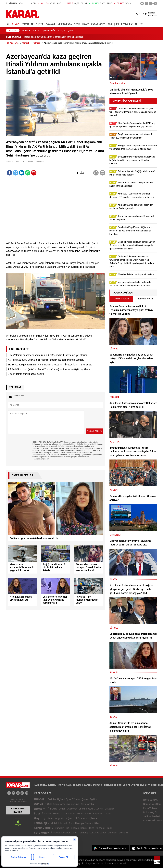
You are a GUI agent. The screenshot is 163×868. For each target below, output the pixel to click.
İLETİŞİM (52, 785)
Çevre (71, 31)
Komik (84, 828)
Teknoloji (40, 823)
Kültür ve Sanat (98, 833)
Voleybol (70, 814)
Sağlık (69, 818)
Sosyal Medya (76, 823)
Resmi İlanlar (129, 24)
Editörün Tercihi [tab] (145, 299)
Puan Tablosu (151, 808)
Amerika (65, 804)
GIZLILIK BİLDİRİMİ (113, 785)
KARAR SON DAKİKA (18, 810)
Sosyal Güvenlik (95, 809)
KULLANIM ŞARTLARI (92, 785)
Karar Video (98, 24)
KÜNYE (61, 785)
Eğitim (36, 31)
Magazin (59, 818)
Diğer (108, 814)
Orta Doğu (53, 804)
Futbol (48, 814)
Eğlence (93, 818)
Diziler (50, 818)
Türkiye (61, 31)
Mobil (54, 823)
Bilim (97, 823)
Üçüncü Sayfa (48, 31)
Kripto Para (65, 24)
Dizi (68, 828)
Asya (83, 804)
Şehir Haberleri (151, 816)
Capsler (66, 833)
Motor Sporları (95, 814)
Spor (77, 24)
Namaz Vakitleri (152, 804)
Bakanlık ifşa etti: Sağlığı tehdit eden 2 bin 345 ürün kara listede (55, 37)
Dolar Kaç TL (150, 812)
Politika (26, 31)
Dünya (40, 24)
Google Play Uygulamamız (113, 848)
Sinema (75, 828)
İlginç (91, 828)
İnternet (63, 823)
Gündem (59, 828)
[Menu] (141, 24)
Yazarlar (28, 24)
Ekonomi (50, 24)
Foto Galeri (42, 833)
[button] (78, 173)
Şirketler (109, 809)
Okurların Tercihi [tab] (121, 299)
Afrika (91, 804)
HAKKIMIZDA (40, 785)
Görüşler (113, 24)
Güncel (16, 24)
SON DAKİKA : (13, 37)
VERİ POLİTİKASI (131, 785)
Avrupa (75, 804)
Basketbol (58, 814)
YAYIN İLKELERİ (73, 785)
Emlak (62, 809)
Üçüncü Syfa (64, 799)
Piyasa (54, 809)
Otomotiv (72, 809)
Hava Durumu (151, 800)
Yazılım (89, 823)
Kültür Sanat (80, 818)
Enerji (82, 809)
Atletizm (81, 814)
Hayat (85, 24)
